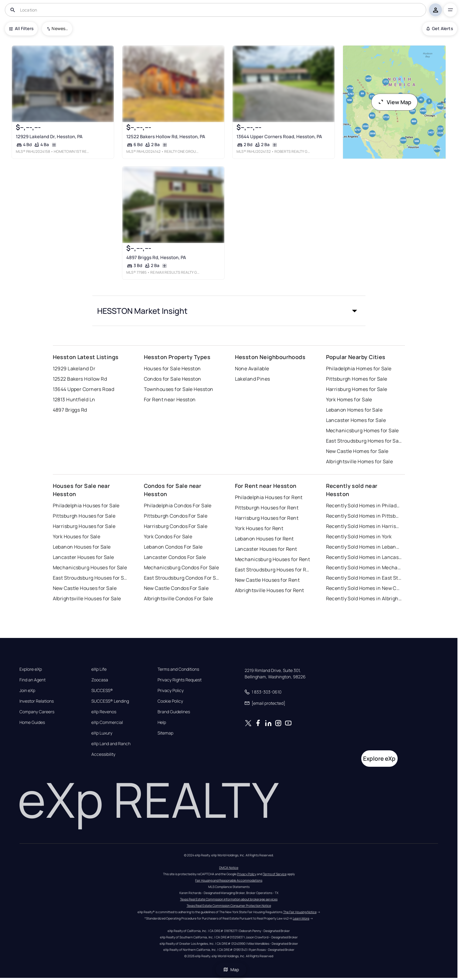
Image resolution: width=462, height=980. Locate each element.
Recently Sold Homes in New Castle (364, 588)
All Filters (21, 28)
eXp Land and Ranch (111, 744)
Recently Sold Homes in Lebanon (364, 547)
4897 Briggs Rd (70, 410)
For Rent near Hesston (170, 399)
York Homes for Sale (349, 399)
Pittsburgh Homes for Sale (357, 379)
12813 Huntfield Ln (74, 399)
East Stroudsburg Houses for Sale (91, 578)
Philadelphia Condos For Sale (178, 505)
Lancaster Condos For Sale (175, 557)
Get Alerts (440, 28)
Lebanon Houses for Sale (82, 547)
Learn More (301, 918)
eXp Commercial (107, 722)
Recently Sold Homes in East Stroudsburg (364, 578)
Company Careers (37, 712)
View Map (395, 102)
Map (231, 970)
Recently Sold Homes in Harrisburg (364, 526)
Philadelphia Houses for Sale (86, 505)
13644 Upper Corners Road (84, 389)
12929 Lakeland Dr (74, 368)
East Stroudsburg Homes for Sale (364, 441)
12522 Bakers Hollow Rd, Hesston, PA (165, 137)
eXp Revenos (104, 712)
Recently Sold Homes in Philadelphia (364, 505)
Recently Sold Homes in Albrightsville (364, 598)
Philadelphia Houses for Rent (269, 497)
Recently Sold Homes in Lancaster (364, 557)
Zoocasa (100, 680)
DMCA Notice (229, 868)
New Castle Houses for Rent (267, 580)
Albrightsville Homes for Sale (360, 461)
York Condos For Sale (168, 536)
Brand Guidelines (174, 712)
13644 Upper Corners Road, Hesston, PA (279, 137)
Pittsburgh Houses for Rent (267, 508)
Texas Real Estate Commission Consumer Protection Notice (229, 906)
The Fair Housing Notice (300, 912)
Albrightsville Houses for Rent (270, 590)
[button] (229, 311)
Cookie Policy (170, 701)
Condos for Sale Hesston (173, 379)
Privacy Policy (171, 690)
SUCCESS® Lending (110, 701)
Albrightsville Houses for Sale (87, 598)
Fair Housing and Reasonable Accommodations (229, 880)
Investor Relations (37, 701)
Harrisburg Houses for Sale (84, 526)
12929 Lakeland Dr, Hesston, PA (49, 137)
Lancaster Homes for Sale (356, 420)
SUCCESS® (102, 690)
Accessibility (103, 754)
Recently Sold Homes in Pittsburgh (364, 516)
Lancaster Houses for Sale (83, 557)
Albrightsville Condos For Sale (178, 598)
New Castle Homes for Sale (357, 451)
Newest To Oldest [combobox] (60, 28)
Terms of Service (275, 874)
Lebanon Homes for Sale (354, 410)
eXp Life (99, 669)
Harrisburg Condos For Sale (176, 526)
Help (162, 722)
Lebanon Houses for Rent (264, 539)
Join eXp (27, 690)
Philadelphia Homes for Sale (359, 368)
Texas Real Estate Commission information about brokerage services (229, 899)
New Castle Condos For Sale (176, 588)
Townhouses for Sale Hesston (179, 389)
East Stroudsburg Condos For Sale (182, 578)
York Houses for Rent (259, 528)
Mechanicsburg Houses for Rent (273, 559)
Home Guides (32, 722)
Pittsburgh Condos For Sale (176, 516)
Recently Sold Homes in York (359, 536)
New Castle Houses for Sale (85, 588)
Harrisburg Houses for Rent (267, 518)
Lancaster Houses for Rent (266, 549)
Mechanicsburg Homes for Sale (362, 430)
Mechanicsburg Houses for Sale (90, 567)
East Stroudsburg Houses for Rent (273, 570)
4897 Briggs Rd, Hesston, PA (156, 257)
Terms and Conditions (178, 669)
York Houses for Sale (77, 536)
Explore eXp (31, 669)
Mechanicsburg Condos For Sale (182, 567)
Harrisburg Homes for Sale (357, 389)
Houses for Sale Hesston (172, 368)
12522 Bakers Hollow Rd (80, 379)
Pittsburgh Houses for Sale (84, 516)
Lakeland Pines (253, 379)
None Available (252, 368)
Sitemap (165, 733)
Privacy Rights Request (180, 680)
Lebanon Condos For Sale (173, 547)
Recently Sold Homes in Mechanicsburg (364, 567)
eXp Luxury (102, 733)
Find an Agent (32, 680)
